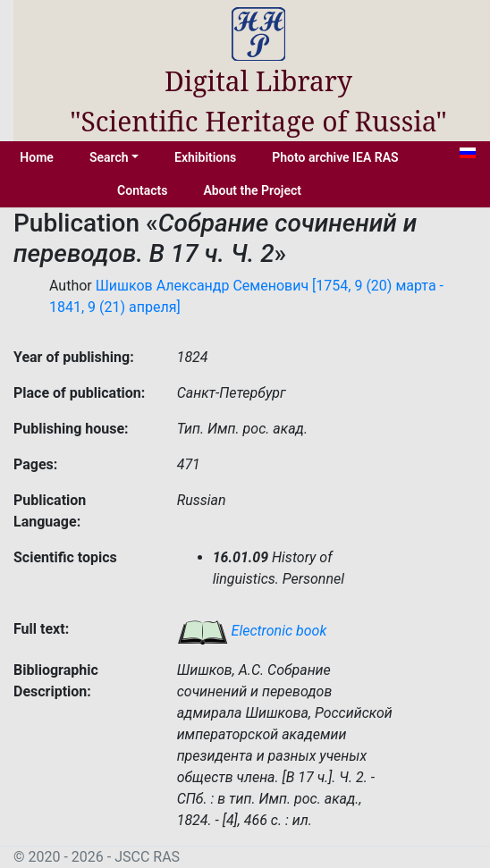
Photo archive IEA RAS (335, 157)
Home (37, 157)
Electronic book (252, 631)
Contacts (142, 190)
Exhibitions (205, 157)
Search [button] (109, 157)
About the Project (252, 190)
